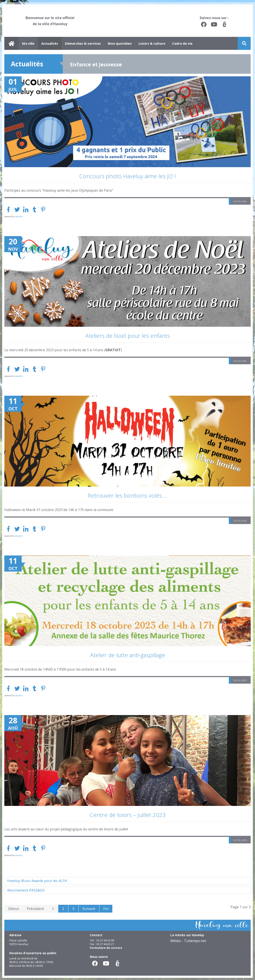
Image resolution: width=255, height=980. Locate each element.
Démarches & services (83, 43)
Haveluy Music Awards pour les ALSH (37, 881)
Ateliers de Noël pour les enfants (127, 336)
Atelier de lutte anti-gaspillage (128, 655)
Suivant (89, 909)
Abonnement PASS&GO (26, 890)
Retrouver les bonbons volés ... (127, 495)
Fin (106, 909)
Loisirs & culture (152, 43)
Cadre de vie (182, 43)
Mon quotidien (120, 43)
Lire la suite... (241, 201)
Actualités (50, 43)
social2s (19, 216)
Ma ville (28, 43)
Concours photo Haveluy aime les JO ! (127, 176)
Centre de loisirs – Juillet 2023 (128, 815)
